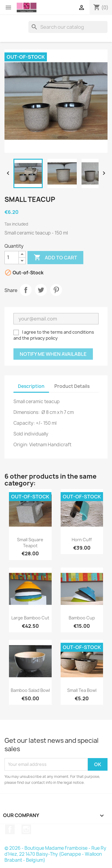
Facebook (10, 829)
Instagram (26, 829)
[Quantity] (12, 258)
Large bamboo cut (30, 618)
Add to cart (55, 258)
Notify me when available (53, 354)
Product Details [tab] (72, 386)
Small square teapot (30, 543)
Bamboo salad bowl (30, 690)
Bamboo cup (82, 618)
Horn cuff (82, 540)
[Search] (68, 27)
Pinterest (56, 290)
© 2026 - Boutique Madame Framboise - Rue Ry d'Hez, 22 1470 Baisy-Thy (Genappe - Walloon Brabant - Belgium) (55, 854)
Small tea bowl (82, 690)
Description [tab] (31, 386)
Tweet (41, 290)
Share (26, 290)
